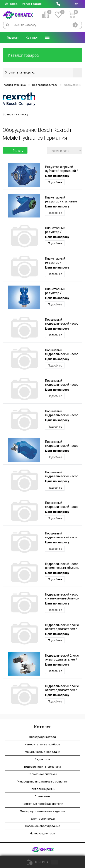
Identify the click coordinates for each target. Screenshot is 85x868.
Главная (13, 38)
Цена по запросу (57, 176)
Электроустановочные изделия (42, 811)
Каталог (32, 38)
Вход (14, 4)
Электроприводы (43, 819)
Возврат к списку (15, 114)
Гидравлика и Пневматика (43, 767)
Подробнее (55, 182)
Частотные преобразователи (42, 804)
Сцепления (42, 796)
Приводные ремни (42, 789)
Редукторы (42, 759)
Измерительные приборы (42, 744)
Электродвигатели (42, 737)
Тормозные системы (42, 774)
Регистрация (32, 4)
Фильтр (15, 151)
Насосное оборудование (43, 826)
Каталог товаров (42, 55)
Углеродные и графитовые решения (42, 782)
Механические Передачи (42, 752)
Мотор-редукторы (42, 833)
